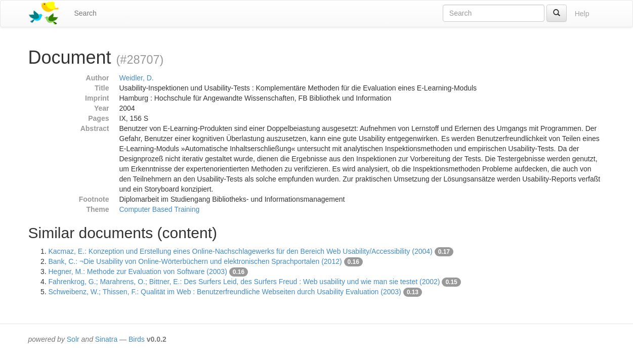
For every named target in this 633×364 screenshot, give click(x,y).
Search (86, 13)
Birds (137, 339)
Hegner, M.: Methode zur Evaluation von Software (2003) (138, 271)
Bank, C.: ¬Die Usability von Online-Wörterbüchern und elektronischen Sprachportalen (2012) (195, 261)
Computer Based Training (160, 209)
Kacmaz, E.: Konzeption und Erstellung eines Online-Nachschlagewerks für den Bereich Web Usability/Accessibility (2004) (241, 251)
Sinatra (106, 339)
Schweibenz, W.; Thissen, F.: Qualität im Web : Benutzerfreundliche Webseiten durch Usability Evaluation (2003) (225, 292)
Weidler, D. (137, 78)
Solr (73, 339)
